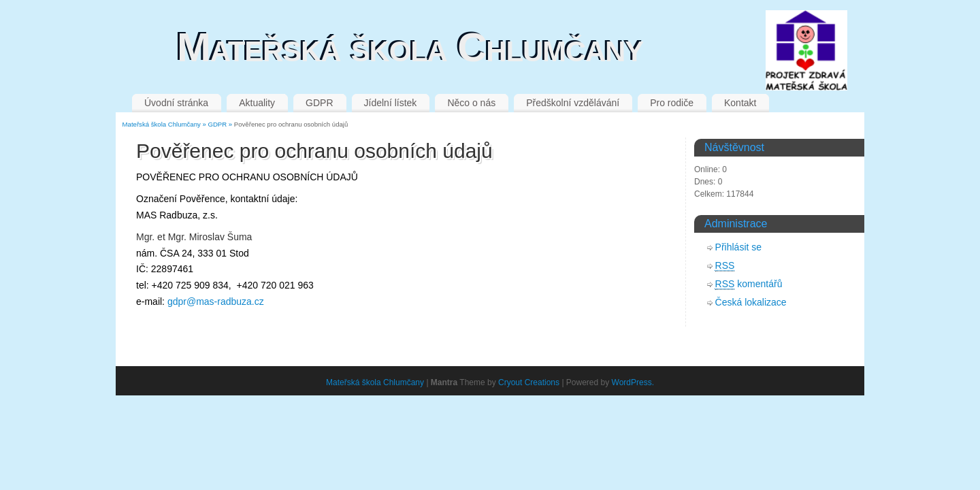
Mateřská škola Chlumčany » (165, 124)
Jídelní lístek (391, 103)
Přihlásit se (738, 247)
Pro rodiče (672, 103)
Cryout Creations (529, 382)
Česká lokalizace (751, 302)
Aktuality (257, 103)
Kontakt (740, 103)
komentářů (749, 284)
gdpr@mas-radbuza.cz (216, 301)
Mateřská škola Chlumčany (410, 47)
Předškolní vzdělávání (573, 103)
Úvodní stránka (176, 103)
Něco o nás (471, 103)
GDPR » (220, 124)
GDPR (319, 103)
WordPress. (633, 382)
